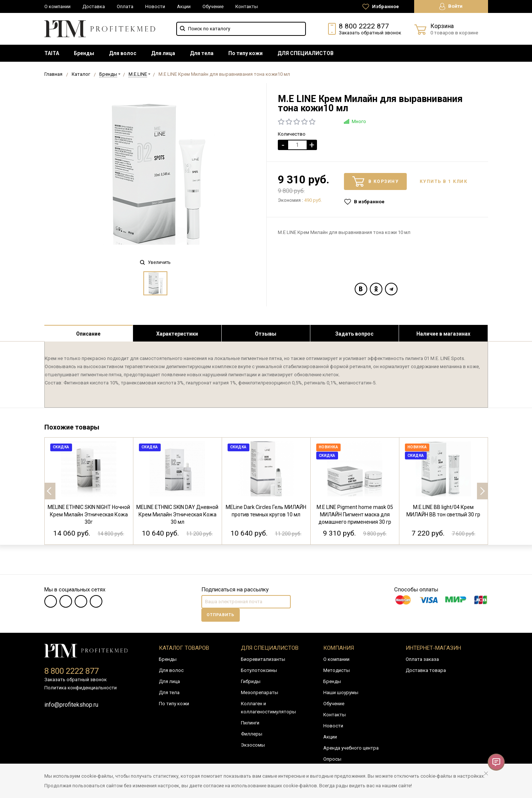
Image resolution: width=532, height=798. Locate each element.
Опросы (332, 759)
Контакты (247, 6)
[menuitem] (52, 53)
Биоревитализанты (263, 659)
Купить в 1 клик (444, 181)
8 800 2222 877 (364, 26)
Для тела (202, 53)
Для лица (163, 53)
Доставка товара (426, 670)
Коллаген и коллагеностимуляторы (268, 708)
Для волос (123, 53)
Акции (184, 6)
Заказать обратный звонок (370, 33)
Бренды (84, 53)
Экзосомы (253, 745)
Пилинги (250, 723)
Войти (451, 6)
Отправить (221, 615)
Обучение (213, 6)
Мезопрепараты (260, 692)
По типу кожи (245, 53)
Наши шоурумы (341, 692)
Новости (155, 6)
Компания (339, 648)
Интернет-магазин (433, 648)
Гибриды (251, 681)
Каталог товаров (184, 648)
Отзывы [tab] (266, 334)
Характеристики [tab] (177, 334)
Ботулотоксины (259, 670)
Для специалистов (270, 648)
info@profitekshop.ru (71, 705)
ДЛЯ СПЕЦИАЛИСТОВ (306, 53)
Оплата (125, 6)
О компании (57, 6)
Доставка (94, 6)
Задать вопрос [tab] (354, 334)
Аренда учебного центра (351, 748)
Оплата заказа (422, 659)
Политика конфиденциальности (81, 688)
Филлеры (252, 734)
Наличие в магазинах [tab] (443, 334)
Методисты (337, 670)
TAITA (52, 53)
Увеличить (155, 262)
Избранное (381, 7)
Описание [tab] (88, 334)
